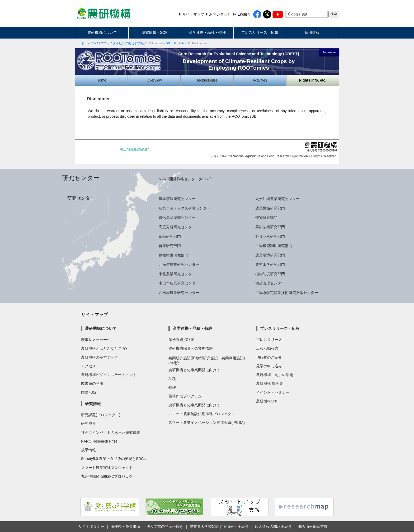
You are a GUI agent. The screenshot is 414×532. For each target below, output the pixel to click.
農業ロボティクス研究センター (185, 208)
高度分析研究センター (177, 227)
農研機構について (102, 32)
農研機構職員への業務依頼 (191, 348)
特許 (172, 387)
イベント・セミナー (273, 392)
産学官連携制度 (181, 340)
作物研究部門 (266, 217)
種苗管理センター (270, 283)
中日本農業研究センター (179, 283)
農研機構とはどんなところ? (104, 348)
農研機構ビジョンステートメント (109, 375)
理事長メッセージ (96, 340)
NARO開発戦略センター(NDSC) (185, 179)
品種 (172, 379)
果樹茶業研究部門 (270, 227)
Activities (260, 80)
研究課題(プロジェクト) (101, 415)
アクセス (88, 366)
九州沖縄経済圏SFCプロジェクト (109, 476)
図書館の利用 (92, 383)
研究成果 (88, 424)
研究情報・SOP (155, 32)
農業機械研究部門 (270, 208)
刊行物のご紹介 (269, 357)
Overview (154, 80)
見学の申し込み (269, 366)
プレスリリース (269, 340)
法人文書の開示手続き (165, 526)
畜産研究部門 (170, 246)
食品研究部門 (170, 236)
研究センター (81, 198)
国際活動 (88, 392)
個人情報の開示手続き (273, 526)
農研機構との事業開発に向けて (194, 370)
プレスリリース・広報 (260, 32)
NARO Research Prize (99, 441)
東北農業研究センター (177, 274)
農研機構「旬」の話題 (275, 375)
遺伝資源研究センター (177, 217)
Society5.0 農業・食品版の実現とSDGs (113, 459)
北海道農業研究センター (179, 264)
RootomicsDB (161, 43)
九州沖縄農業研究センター (277, 199)
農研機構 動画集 (270, 383)
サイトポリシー (91, 526)
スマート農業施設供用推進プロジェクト (202, 414)
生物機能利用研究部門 (274, 246)
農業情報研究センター (177, 199)
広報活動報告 (267, 348)
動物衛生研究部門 (173, 255)
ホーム (86, 43)
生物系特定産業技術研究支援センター (287, 293)
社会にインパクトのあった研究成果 (111, 433)
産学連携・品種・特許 (207, 32)
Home (102, 80)
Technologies (207, 80)
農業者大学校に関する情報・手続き (219, 526)
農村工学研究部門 (270, 264)
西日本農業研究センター (179, 293)
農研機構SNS (267, 401)
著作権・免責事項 (125, 526)
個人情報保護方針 (313, 526)
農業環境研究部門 (270, 255)
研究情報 (93, 404)
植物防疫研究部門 (270, 274)
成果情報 (88, 450)
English (179, 43)
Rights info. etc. (313, 80)
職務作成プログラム (185, 396)
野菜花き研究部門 (270, 236)
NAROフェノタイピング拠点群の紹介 (121, 43)
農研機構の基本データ (100, 357)
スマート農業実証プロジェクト (107, 468)
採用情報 (312, 32)
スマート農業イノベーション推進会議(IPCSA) (207, 422)
